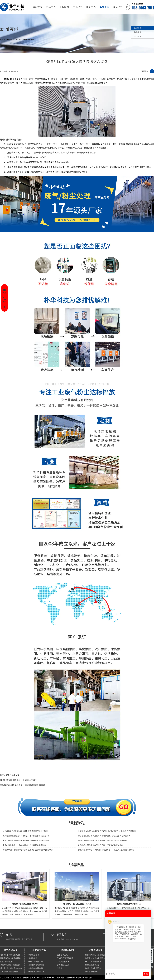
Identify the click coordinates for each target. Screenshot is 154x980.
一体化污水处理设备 (93, 962)
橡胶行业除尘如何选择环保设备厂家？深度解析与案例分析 (26, 836)
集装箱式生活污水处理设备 (96, 955)
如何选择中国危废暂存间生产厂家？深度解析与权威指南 (101, 845)
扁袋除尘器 (33, 958)
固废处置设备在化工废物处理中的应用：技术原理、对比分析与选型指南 (107, 831)
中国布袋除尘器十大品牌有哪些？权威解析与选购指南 (24, 845)
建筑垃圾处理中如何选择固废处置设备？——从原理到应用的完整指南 (106, 850)
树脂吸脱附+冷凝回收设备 (10, 958)
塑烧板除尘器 (34, 955)
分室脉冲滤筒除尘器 (36, 965)
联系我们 (118, 7)
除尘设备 (43, 83)
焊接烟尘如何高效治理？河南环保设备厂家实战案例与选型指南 (28, 850)
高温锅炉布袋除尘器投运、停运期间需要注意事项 (23, 785)
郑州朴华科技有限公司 (75, 978)
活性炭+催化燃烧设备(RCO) (11, 968)
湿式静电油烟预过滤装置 (10, 965)
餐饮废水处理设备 (92, 965)
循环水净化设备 (91, 972)
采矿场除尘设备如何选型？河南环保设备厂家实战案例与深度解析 (104, 836)
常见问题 (138, 32)
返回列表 (145, 71)
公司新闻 (138, 36)
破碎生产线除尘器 (36, 962)
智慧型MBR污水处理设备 (95, 958)
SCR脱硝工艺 (62, 955)
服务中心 (91, 7)
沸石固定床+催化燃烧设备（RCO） (12, 955)
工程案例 (64, 7)
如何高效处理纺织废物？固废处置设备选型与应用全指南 (25, 831)
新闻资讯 (104, 7)
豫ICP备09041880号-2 (46, 978)
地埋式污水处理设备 (93, 968)
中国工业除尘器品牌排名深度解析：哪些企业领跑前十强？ (26, 840)
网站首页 (37, 7)
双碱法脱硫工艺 (63, 962)
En (128, 7)
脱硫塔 (59, 968)
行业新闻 (138, 28)
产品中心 (51, 7)
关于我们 (78, 7)
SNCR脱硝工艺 (63, 965)
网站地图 (89, 978)
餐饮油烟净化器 (6, 962)
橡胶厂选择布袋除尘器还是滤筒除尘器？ (18, 780)
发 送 (146, 974)
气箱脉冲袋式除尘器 (36, 972)
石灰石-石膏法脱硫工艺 (66, 958)
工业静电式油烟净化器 (9, 972)
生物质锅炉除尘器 (36, 968)
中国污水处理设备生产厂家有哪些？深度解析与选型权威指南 (102, 840)
